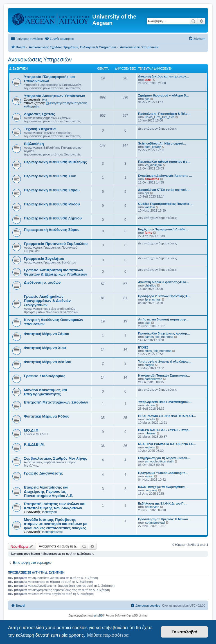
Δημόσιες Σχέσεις (39, 114)
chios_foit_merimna (158, 351)
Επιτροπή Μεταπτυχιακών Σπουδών (56, 402)
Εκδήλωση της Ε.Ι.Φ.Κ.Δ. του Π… (162, 503)
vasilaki (150, 207)
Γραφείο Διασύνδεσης (43, 473)
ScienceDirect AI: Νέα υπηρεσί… (162, 143)
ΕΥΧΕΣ (143, 347)
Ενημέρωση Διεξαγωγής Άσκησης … (165, 176)
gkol (147, 323)
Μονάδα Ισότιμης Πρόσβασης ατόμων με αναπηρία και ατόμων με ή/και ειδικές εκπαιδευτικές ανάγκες (55, 524)
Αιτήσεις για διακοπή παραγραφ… (163, 319)
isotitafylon (49, 512)
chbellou (150, 285)
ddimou (150, 405)
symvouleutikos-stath (159, 461)
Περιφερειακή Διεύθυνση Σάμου (52, 190)
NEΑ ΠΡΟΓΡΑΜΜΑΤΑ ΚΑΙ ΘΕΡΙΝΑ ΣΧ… (167, 444)
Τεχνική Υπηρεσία (40, 129)
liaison (149, 476)
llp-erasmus (153, 299)
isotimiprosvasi (52, 532)
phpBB (98, 616)
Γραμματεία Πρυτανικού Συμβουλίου (56, 244)
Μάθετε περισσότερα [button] (108, 635)
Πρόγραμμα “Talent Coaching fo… (163, 473)
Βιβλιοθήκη (34, 144)
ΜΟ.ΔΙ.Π (31, 430)
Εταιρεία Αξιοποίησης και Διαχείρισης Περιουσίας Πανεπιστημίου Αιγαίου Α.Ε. (49, 491)
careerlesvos (153, 379)
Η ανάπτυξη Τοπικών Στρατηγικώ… (164, 375)
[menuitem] (59, 39)
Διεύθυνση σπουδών (42, 282)
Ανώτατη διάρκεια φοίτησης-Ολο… (164, 282)
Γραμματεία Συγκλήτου (44, 259)
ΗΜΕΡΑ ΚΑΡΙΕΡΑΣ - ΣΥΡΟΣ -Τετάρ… (165, 430)
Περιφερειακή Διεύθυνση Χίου (50, 176)
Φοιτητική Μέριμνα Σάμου (47, 334)
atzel (148, 80)
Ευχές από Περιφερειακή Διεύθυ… (163, 229)
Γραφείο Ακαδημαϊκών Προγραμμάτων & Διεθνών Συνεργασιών (47, 301)
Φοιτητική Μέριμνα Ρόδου (47, 416)
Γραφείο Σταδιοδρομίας (45, 376)
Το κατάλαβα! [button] (184, 632)
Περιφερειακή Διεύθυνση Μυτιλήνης (55, 162)
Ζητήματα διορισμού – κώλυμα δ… (164, 95)
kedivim (150, 447)
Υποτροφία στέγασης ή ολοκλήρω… (165, 361)
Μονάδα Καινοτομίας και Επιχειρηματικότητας (45, 392)
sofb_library (153, 147)
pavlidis (150, 419)
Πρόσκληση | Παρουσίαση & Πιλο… (164, 114)
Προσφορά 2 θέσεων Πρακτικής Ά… (164, 296)
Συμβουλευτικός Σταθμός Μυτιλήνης (56, 458)
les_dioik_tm (153, 165)
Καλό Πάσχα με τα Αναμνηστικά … (163, 487)
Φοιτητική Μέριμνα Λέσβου (48, 362)
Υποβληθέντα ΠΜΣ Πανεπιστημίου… (165, 402)
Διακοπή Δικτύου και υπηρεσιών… (164, 76)
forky (148, 233)
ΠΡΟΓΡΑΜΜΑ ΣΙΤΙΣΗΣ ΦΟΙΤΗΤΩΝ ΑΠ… (167, 416)
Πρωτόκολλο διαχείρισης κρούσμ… (164, 333)
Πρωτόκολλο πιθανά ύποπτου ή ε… (164, 162)
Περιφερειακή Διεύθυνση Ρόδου (52, 204)
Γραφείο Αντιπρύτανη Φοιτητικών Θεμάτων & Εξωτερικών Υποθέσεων (56, 272)
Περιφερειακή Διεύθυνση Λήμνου (53, 218)
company (151, 490)
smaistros (152, 179)
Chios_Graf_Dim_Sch (159, 117)
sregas (149, 365)
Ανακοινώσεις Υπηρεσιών (40, 59)
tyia (45, 100)
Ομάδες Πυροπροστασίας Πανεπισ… (165, 204)
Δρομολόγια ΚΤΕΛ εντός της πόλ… (164, 190)
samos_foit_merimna (159, 337)
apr (147, 193)
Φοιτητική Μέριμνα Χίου (45, 348)
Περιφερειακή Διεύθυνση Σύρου (52, 230)
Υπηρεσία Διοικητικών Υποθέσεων (54, 96)
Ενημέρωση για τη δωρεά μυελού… (164, 458)
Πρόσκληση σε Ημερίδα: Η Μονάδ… (165, 519)
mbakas (150, 433)
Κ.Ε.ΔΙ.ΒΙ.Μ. (34, 444)
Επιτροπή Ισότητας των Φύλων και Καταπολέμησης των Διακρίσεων (55, 506)
